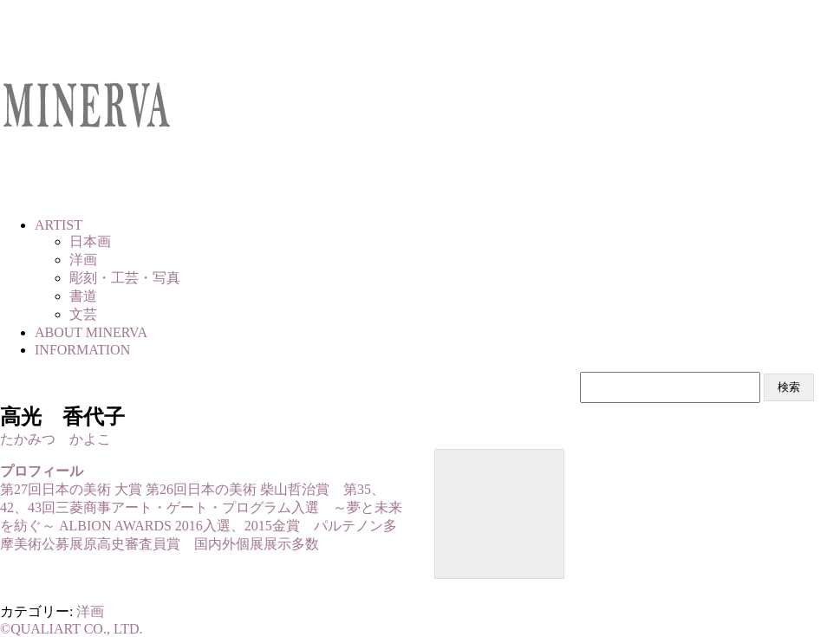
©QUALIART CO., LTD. (72, 629)
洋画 (90, 611)
